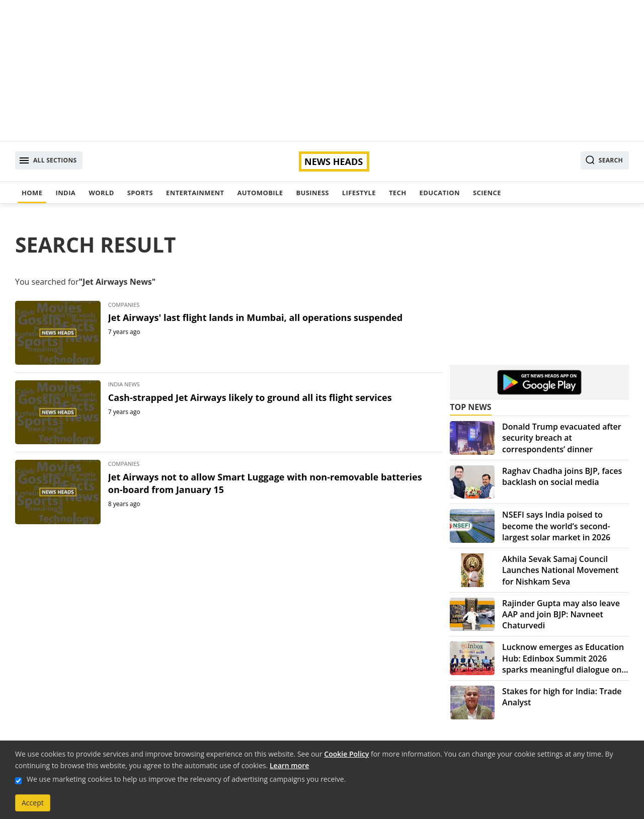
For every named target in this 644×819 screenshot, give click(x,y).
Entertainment (195, 193)
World (101, 193)
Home (32, 193)
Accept (33, 803)
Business (312, 193)
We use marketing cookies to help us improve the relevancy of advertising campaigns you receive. (186, 779)
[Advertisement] (322, 70)
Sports (140, 193)
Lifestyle (359, 193)
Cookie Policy (346, 754)
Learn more (289, 765)
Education (440, 193)
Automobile (260, 193)
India (65, 193)
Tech (398, 193)
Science (487, 193)
